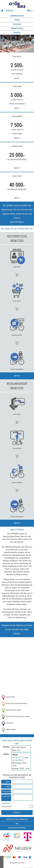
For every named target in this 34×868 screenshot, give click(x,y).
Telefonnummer (7, 791)
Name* (8, 782)
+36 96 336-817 (18, 760)
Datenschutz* (7, 806)
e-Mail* (8, 787)
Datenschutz (6, 803)
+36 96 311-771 (18, 758)
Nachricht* (7, 796)
